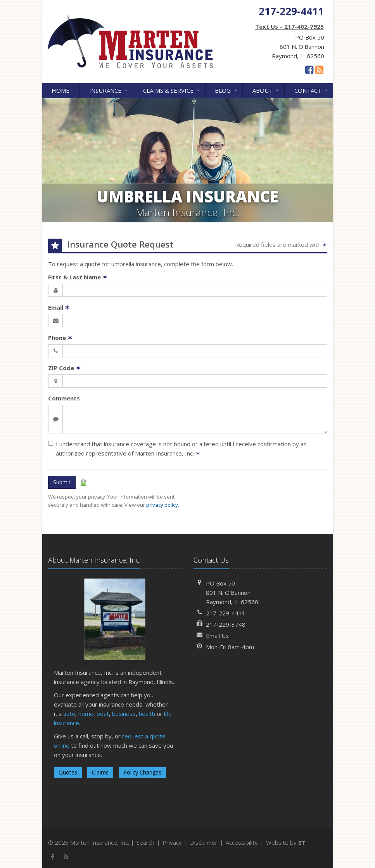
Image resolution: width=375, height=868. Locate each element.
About (266, 90)
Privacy (172, 842)
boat (103, 714)
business (124, 714)
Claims (100, 772)
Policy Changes (142, 772)
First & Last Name (78, 277)
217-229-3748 (226, 624)
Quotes (68, 772)
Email (59, 307)
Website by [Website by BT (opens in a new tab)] (286, 842)
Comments (64, 398)
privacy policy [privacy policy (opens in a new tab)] (162, 505)
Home (60, 90)
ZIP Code (64, 368)
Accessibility (242, 842)
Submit (62, 482)
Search (145, 842)
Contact (312, 90)
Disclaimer (204, 842)
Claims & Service (172, 90)
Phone (60, 338)
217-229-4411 (226, 613)
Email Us (217, 636)
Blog (226, 90)
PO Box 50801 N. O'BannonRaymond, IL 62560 (232, 593)
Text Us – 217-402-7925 (289, 26)
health (147, 714)
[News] (319, 69)
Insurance (109, 90)
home (86, 714)
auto (69, 714)
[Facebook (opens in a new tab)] (309, 69)
